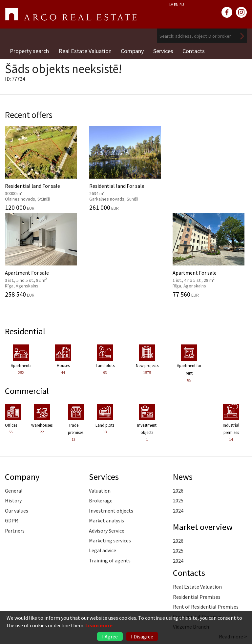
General (14, 407)
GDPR (11, 437)
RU (182, 4)
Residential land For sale (31, 169)
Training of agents (110, 477)
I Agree (110, 636)
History (13, 417)
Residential (25, 248)
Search (242, 36)
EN (176, 4)
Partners (15, 447)
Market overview (203, 443)
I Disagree (142, 636)
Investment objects (111, 427)
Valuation (100, 407)
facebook (227, 12)
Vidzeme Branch (191, 543)
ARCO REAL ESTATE (71, 14)
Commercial (27, 307)
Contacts (195, 51)
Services (164, 51)
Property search (29, 51)
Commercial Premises (198, 533)
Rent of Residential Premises (206, 523)
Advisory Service (107, 447)
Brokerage (101, 417)
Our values (17, 427)
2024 (178, 427)
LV (171, 4)
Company (133, 51)
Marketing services (110, 457)
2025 (178, 417)
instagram (241, 12)
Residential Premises (197, 514)
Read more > (233, 553)
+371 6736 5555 (42, 599)
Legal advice (103, 467)
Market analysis (106, 437)
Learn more (99, 625)
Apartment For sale (157, 167)
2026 (178, 407)
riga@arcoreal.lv (43, 606)
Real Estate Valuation (85, 51)
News (183, 393)
